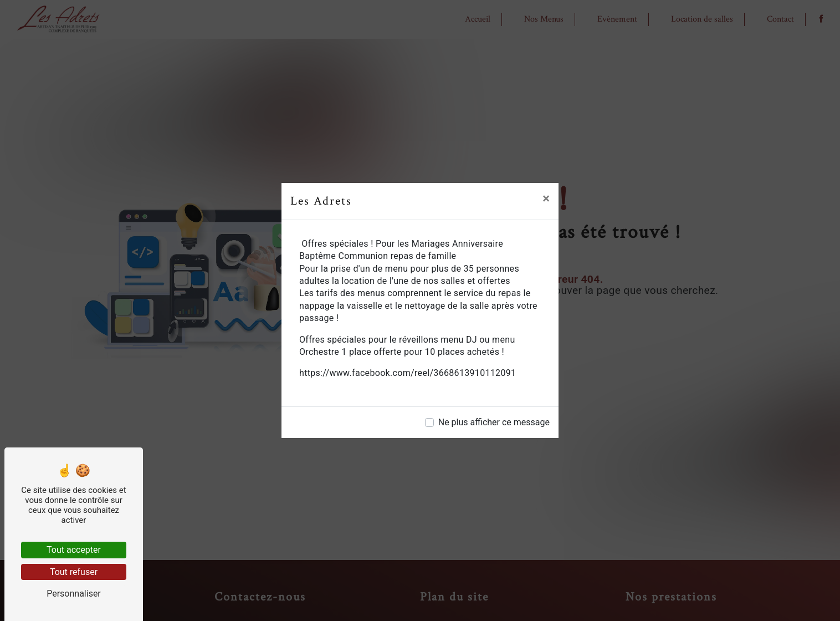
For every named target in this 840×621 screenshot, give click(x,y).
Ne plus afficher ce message (494, 422)
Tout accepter (74, 550)
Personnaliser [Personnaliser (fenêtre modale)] (74, 594)
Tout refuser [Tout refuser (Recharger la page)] (74, 572)
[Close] (546, 198)
